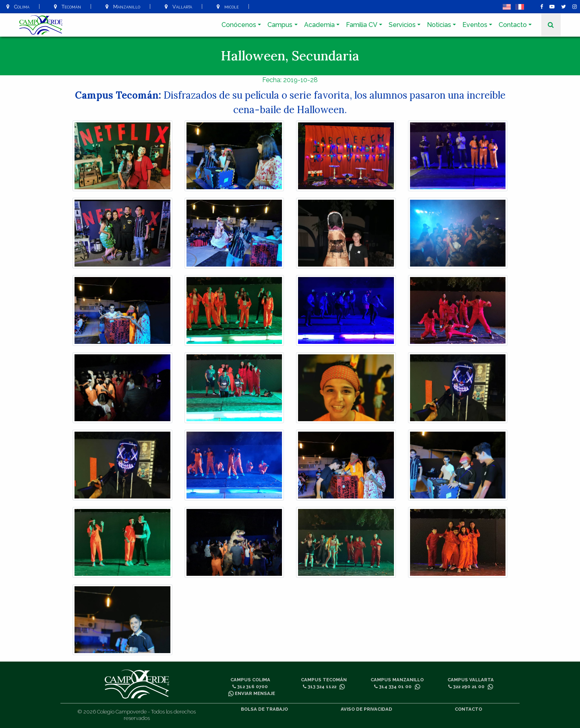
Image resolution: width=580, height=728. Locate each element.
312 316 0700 (250, 687)
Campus (280, 25)
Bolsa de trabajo (264, 709)
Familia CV (362, 25)
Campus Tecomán (324, 680)
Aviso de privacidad (367, 709)
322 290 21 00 (466, 687)
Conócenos (239, 25)
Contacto (513, 25)
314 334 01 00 (393, 687)
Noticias (439, 25)
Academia (319, 25)
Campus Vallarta (471, 680)
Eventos (475, 25)
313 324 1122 (320, 687)
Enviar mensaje (252, 693)
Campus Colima (250, 680)
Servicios (402, 25)
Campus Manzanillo (397, 680)
